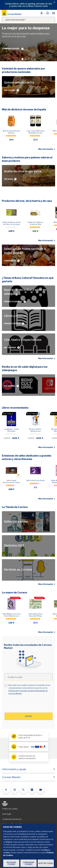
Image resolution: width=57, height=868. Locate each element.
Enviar (28, 716)
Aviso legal (7, 814)
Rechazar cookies (11, 863)
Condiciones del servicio (12, 819)
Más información (47, 149)
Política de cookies (10, 809)
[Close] (54, 2)
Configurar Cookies (28, 863)
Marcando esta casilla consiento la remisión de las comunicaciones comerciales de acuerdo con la (29, 689)
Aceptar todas (46, 863)
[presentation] (26, 705)
